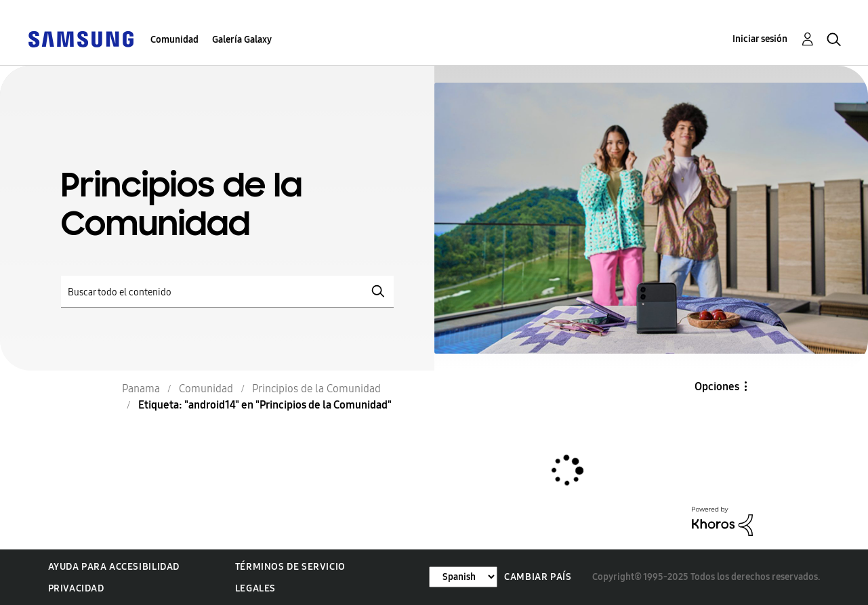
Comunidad (174, 40)
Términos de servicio (290, 567)
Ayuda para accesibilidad (114, 567)
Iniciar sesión (760, 39)
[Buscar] (227, 292)
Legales (255, 588)
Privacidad (76, 588)
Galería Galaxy (242, 40)
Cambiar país (538, 577)
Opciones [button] (717, 387)
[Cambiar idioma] (463, 577)
